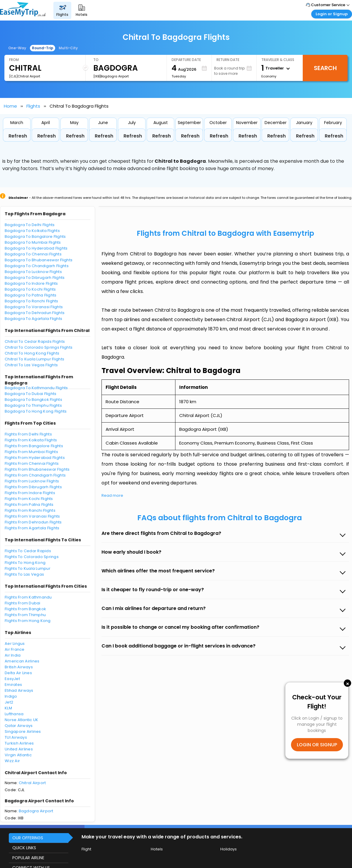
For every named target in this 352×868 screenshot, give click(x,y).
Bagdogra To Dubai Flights (31, 394)
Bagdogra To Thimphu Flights (33, 405)
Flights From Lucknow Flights (32, 481)
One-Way (17, 48)
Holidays (229, 849)
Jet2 (9, 702)
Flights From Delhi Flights (28, 434)
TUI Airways (16, 737)
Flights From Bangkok (25, 609)
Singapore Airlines (23, 731)
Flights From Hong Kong (28, 621)
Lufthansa (14, 714)
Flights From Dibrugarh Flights (33, 487)
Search (325, 68)
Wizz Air (12, 761)
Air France (15, 649)
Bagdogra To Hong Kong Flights (36, 411)
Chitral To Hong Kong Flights (32, 353)
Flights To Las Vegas (24, 574)
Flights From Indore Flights (30, 493)
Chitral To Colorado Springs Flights (39, 347)
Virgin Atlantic (18, 755)
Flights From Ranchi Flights (30, 510)
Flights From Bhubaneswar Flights (37, 469)
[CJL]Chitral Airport (25, 76)
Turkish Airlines (19, 743)
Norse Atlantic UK (21, 720)
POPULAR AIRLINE (28, 858)
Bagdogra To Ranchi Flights (32, 301)
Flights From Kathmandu (28, 597)
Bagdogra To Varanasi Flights (34, 307)
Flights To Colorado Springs (32, 557)
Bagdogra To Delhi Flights (30, 225)
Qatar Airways (19, 726)
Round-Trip (43, 48)
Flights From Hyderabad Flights (35, 458)
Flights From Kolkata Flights (31, 440)
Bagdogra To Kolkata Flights (32, 231)
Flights (33, 106)
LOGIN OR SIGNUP (317, 745)
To (96, 60)
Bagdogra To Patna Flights (31, 295)
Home (10, 106)
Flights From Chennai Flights (32, 463)
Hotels (157, 849)
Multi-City (68, 48)
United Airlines (19, 749)
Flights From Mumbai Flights (31, 452)
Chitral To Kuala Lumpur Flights (34, 359)
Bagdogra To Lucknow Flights (33, 272)
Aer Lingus (15, 644)
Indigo (11, 696)
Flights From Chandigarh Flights (35, 475)
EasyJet (12, 679)
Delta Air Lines (18, 673)
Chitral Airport (32, 783)
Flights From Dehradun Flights (33, 522)
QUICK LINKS (24, 848)
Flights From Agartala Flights (32, 528)
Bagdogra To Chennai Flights (33, 254)
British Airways (19, 667)
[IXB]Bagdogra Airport (111, 76)
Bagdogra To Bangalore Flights (35, 237)
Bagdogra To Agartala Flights (33, 319)
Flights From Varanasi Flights (32, 516)
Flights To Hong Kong (25, 563)
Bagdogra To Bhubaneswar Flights (39, 260)
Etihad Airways (19, 690)
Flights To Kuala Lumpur (28, 568)
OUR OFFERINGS (28, 838)
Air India (13, 655)
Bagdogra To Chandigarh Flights (37, 266)
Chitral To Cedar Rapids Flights (35, 341)
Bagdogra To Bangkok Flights (33, 400)
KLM (8, 708)
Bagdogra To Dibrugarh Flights (35, 278)
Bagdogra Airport (36, 811)
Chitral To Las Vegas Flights (31, 365)
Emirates (13, 685)
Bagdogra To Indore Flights (31, 283)
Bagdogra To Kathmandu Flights (36, 388)
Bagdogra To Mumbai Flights (33, 242)
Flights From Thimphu (25, 615)
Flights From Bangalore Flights (34, 446)
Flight (86, 849)
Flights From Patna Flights (29, 505)
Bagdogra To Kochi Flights (30, 289)
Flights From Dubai (23, 603)
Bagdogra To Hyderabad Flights (36, 248)
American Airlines (22, 661)
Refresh (18, 136)
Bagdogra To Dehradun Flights (35, 313)
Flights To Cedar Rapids (28, 551)
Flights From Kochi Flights (29, 499)
